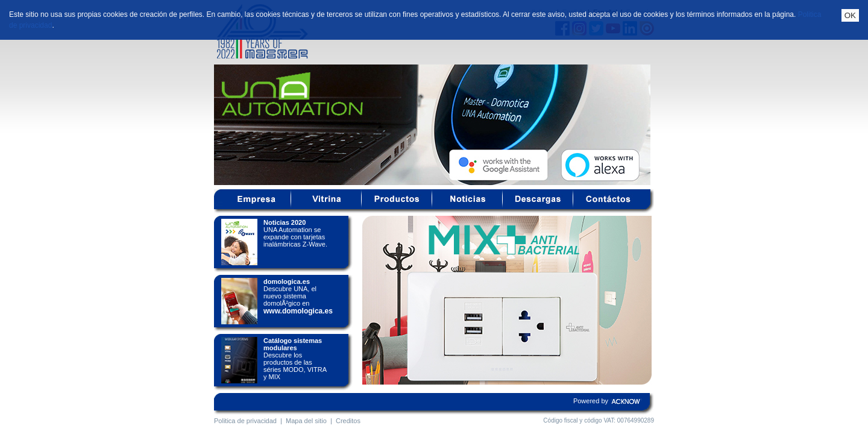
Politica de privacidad (245, 421)
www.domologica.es (298, 311)
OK (850, 15)
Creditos (348, 421)
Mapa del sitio (306, 421)
